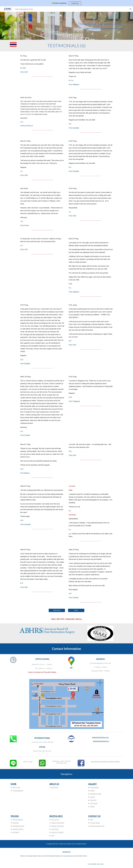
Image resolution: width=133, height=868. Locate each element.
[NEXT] (76, 610)
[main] (66, 26)
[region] (66, 3)
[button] (131, 9)
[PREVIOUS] (57, 610)
